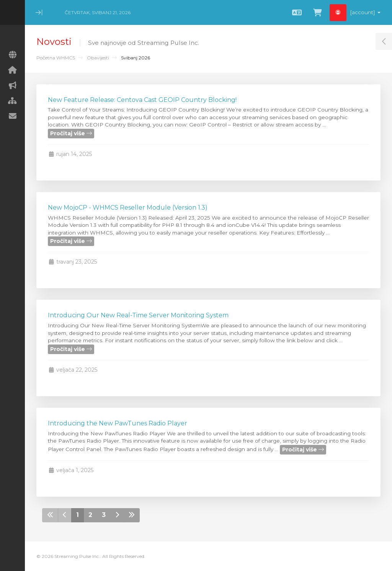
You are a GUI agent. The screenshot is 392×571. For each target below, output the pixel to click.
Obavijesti (98, 58)
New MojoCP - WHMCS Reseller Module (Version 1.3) (128, 208)
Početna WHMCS (56, 58)
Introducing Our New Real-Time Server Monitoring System (138, 315)
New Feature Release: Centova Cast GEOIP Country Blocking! (142, 100)
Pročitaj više (71, 133)
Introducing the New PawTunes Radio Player (118, 423)
